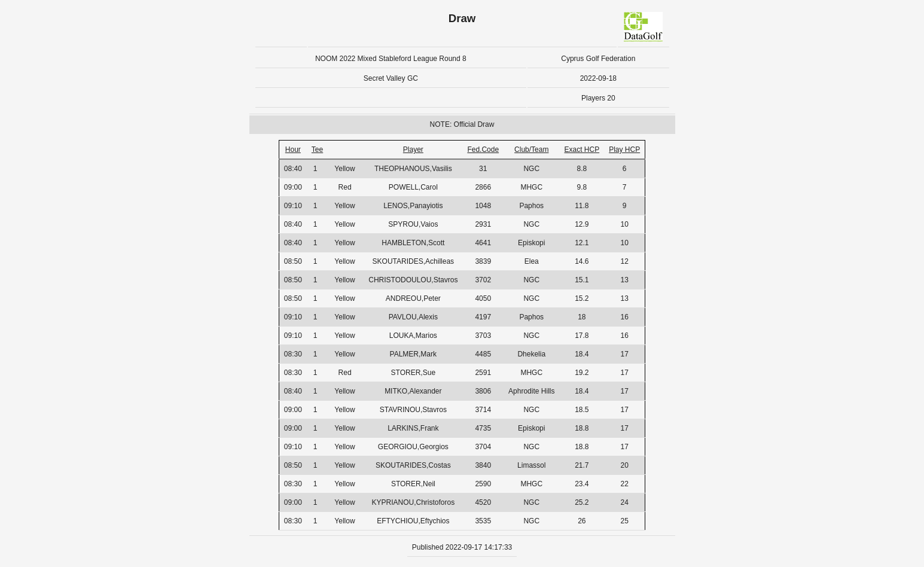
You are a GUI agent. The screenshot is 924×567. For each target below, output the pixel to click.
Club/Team (531, 150)
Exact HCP (582, 150)
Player (413, 150)
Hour (293, 150)
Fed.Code (483, 150)
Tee (317, 150)
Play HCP (624, 150)
